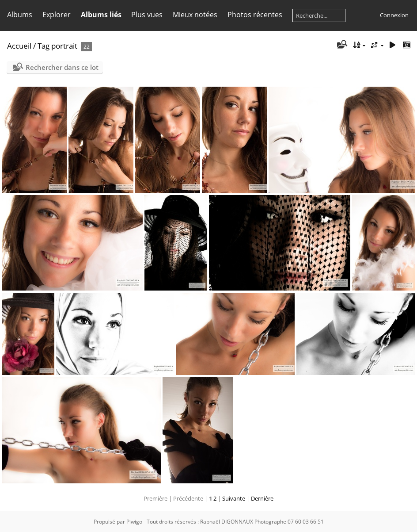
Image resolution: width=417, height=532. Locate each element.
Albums (20, 15)
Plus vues (147, 15)
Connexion (394, 15)
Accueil (19, 46)
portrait (64, 46)
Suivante (234, 498)
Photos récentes (255, 15)
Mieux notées (195, 15)
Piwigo (134, 522)
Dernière (262, 498)
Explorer (57, 15)
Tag (44, 46)
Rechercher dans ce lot (62, 67)
